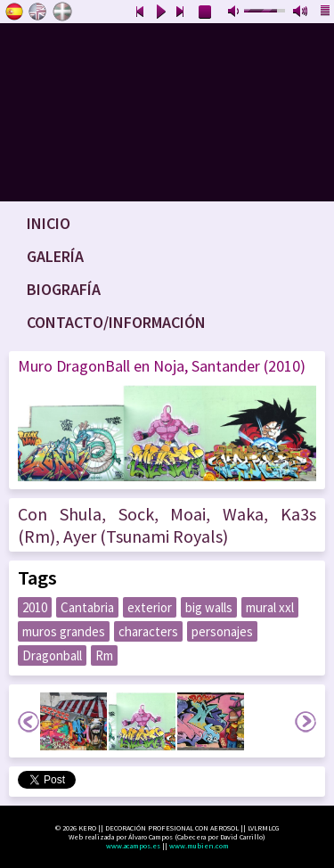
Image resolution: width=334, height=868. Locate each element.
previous (140, 12)
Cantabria (87, 607)
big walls (209, 607)
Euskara (62, 12)
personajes (222, 631)
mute (235, 12)
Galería (55, 256)
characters (148, 631)
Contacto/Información (116, 322)
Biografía (64, 289)
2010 (35, 607)
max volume (301, 12)
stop (206, 12)
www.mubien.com (199, 846)
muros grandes (64, 631)
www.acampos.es (133, 846)
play (160, 12)
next (181, 12)
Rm (104, 655)
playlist (326, 12)
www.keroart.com (167, 112)
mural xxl (270, 607)
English (38, 12)
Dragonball (52, 655)
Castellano (14, 12)
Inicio (49, 223)
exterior (150, 607)
